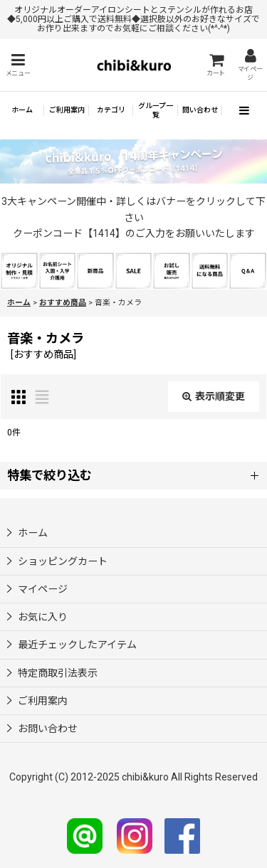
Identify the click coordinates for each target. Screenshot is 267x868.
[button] (18, 65)
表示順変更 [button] (214, 396)
